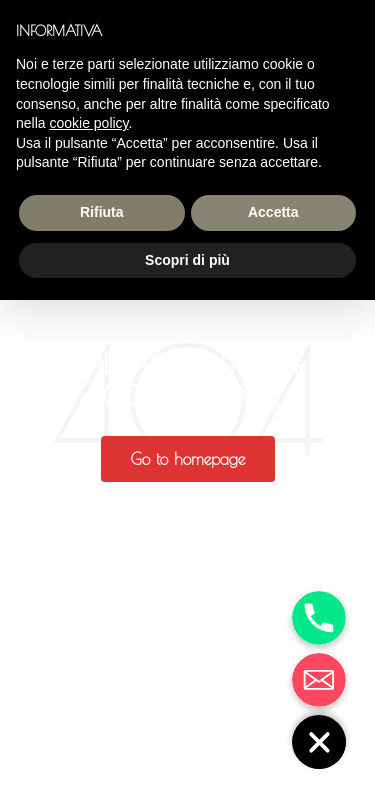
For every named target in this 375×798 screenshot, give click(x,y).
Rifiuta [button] (102, 212)
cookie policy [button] (88, 123)
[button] (188, 459)
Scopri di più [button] (187, 260)
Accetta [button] (273, 212)
